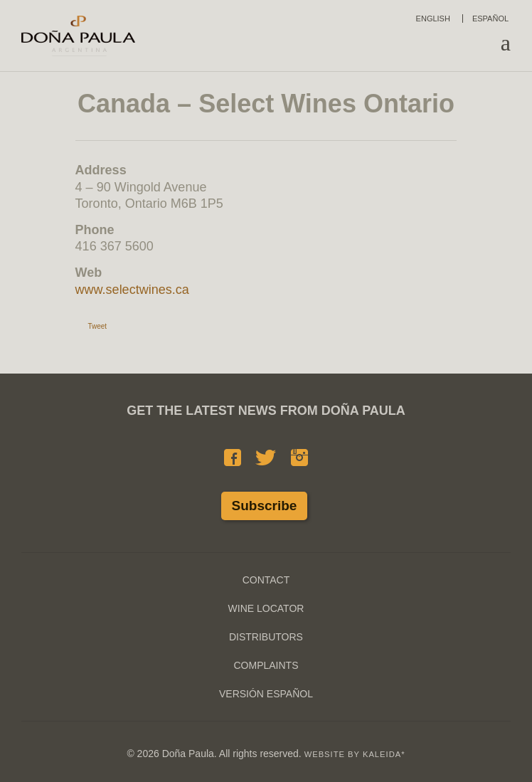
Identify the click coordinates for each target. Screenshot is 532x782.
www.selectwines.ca (132, 290)
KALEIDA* (384, 754)
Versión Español (266, 694)
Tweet (97, 326)
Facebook (233, 458)
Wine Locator (266, 608)
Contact (266, 580)
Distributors (266, 637)
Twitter (266, 458)
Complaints (266, 665)
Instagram (299, 458)
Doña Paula (78, 36)
